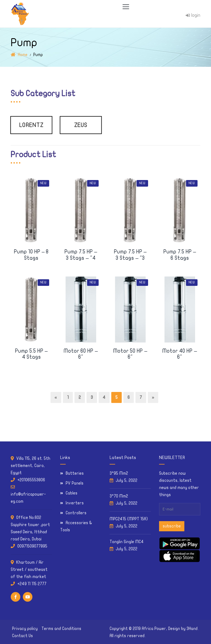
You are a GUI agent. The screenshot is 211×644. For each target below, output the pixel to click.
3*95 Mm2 (119, 473)
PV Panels (75, 483)
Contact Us (23, 636)
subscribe (172, 526)
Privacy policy (25, 629)
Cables (72, 493)
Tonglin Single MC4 (127, 542)
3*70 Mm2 (119, 496)
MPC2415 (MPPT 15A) (129, 519)
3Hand (192, 629)
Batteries (75, 473)
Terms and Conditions (61, 629)
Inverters (75, 503)
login (193, 15)
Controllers (76, 513)
